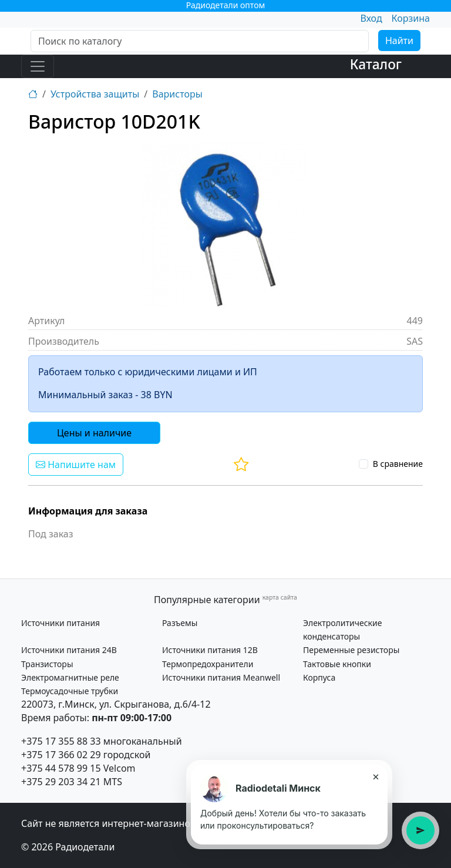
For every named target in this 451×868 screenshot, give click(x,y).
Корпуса (319, 677)
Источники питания (60, 623)
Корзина (411, 18)
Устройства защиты (95, 94)
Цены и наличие (94, 433)
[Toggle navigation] (38, 66)
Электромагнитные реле (70, 677)
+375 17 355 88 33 (61, 741)
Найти (399, 41)
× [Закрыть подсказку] (376, 776)
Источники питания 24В (69, 650)
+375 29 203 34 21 (61, 782)
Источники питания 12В (210, 650)
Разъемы (180, 623)
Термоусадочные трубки (70, 691)
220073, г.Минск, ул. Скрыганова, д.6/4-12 (116, 704)
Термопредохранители (208, 664)
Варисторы (177, 94)
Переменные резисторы (351, 650)
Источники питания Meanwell (221, 677)
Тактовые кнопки (337, 664)
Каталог (376, 64)
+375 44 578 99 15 (61, 768)
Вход (371, 18)
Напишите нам (76, 465)
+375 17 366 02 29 (61, 755)
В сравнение (398, 464)
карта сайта (280, 597)
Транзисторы (47, 664)
